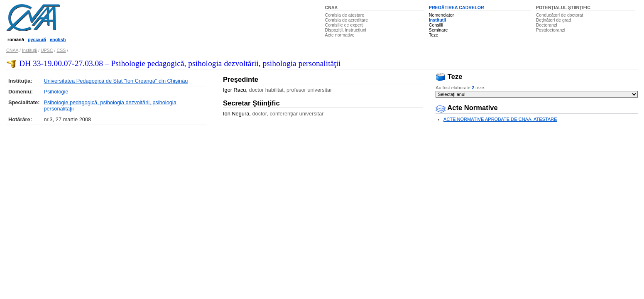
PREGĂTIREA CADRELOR (457, 7)
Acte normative (340, 35)
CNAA (332, 7)
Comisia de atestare (345, 15)
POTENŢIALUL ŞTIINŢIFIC (563, 7)
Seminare (438, 30)
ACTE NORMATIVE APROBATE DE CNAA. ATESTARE (500, 119)
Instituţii (437, 20)
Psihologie (56, 92)
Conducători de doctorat (560, 15)
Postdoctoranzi (551, 30)
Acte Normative (467, 108)
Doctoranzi (547, 25)
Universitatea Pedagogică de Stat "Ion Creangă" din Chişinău (116, 81)
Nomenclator (441, 15)
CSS (61, 50)
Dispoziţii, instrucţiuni (346, 30)
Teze (434, 35)
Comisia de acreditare (347, 20)
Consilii (436, 25)
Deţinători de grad (554, 20)
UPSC (47, 50)
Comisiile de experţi (344, 25)
